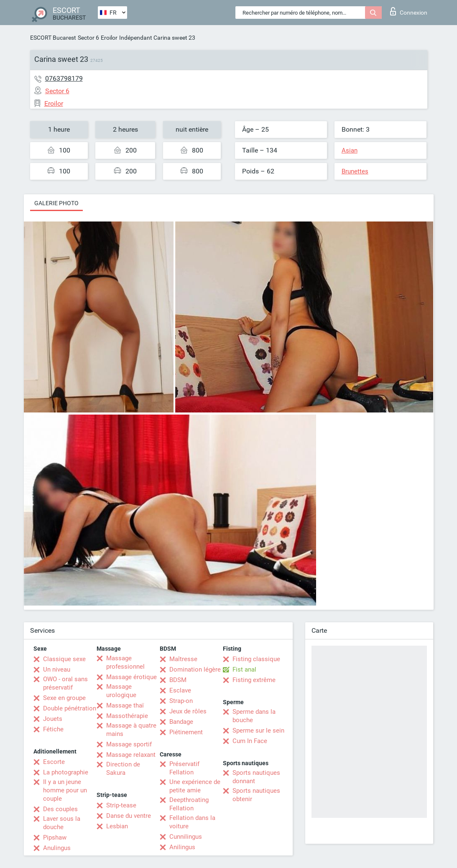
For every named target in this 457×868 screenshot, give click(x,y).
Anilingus (182, 847)
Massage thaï (125, 705)
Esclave (180, 690)
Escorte (54, 762)
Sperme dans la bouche (254, 716)
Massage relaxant (131, 755)
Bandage (181, 722)
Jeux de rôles (188, 711)
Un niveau (57, 669)
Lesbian (117, 826)
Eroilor (109, 38)
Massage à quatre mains (131, 730)
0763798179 (64, 78)
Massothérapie (127, 716)
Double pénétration (70, 708)
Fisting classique (256, 659)
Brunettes (355, 171)
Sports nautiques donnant (256, 777)
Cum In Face (250, 741)
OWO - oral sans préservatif (65, 683)
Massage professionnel (125, 662)
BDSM (178, 680)
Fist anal (244, 669)
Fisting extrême (254, 680)
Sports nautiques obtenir (256, 795)
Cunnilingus (186, 837)
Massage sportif (129, 744)
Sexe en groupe (64, 698)
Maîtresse (183, 659)
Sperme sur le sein (258, 731)
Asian (350, 150)
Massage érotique (131, 677)
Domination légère (195, 669)
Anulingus (57, 848)
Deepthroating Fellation (189, 804)
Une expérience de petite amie (195, 786)
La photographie (66, 772)
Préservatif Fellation (184, 768)
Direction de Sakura (123, 769)
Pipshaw (55, 837)
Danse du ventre (129, 816)
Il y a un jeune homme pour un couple (65, 790)
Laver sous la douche (62, 823)
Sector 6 (88, 38)
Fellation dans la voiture (192, 822)
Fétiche (53, 729)
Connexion (409, 11)
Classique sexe (64, 659)
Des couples (60, 809)
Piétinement (186, 732)
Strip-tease (121, 805)
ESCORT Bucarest (53, 38)
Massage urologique (121, 691)
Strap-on (181, 701)
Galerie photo (56, 203)
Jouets (53, 719)
